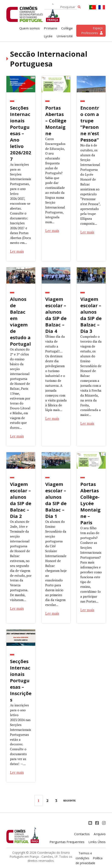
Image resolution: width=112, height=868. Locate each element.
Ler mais (17, 251)
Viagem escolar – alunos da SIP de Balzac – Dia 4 (56, 315)
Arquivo (100, 834)
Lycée (48, 36)
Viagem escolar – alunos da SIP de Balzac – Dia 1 (56, 500)
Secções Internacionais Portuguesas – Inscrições (21, 680)
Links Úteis (97, 842)
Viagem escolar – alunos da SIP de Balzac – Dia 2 (21, 500)
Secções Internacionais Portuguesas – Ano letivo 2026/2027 (21, 133)
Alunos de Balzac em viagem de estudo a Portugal (20, 321)
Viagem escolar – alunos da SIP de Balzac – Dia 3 (91, 315)
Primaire (50, 28)
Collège (67, 28)
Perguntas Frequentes (67, 842)
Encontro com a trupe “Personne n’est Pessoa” (90, 124)
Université (65, 36)
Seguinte (69, 801)
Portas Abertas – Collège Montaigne (56, 120)
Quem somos (30, 28)
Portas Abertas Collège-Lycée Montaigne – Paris (90, 503)
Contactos (82, 834)
